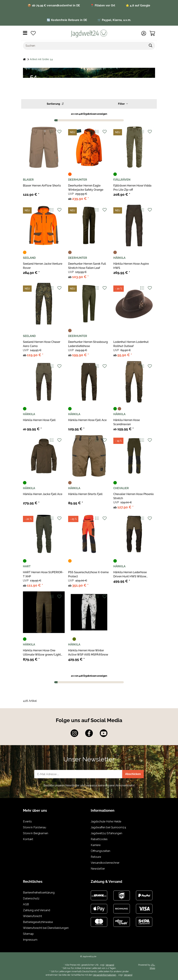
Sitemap (28, 934)
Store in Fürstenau (35, 827)
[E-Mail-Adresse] (78, 774)
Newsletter (98, 869)
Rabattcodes (99, 839)
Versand (110, 965)
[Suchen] (85, 46)
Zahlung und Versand (37, 910)
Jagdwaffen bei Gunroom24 (108, 827)
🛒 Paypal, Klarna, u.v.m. (114, 20)
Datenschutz (31, 898)
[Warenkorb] (152, 33)
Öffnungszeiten (100, 851)
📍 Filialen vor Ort (103, 5)
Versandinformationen (105, 975)
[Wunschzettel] (33, 33)
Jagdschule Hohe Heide (106, 821)
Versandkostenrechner (105, 863)
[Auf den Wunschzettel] (59, 132)
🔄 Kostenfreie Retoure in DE (67, 20)
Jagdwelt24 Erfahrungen (106, 833)
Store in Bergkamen (36, 833)
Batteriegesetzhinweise (38, 922)
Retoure (96, 857)
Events (27, 821)
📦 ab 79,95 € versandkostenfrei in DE (54, 5)
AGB (26, 904)
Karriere (96, 845)
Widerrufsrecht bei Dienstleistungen (46, 928)
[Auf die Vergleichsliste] (52, 132)
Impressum (30, 940)
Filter (123, 104)
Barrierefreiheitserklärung (39, 893)
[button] (144, 33)
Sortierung (55, 104)
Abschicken (133, 774)
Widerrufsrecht (33, 916)
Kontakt (28, 839)
